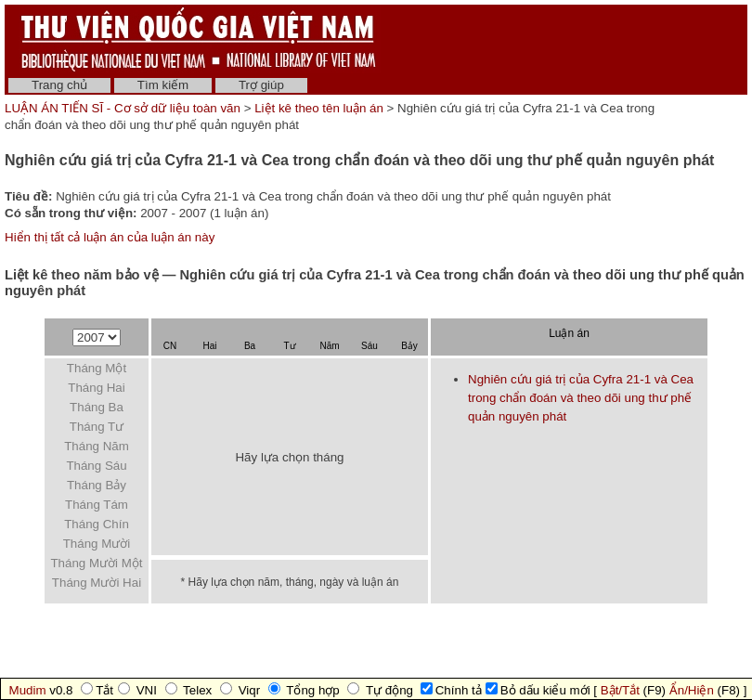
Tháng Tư (97, 427)
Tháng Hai (97, 388)
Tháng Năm (97, 446)
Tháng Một (97, 368)
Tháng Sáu (96, 466)
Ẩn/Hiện (692, 690)
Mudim (28, 690)
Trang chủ (59, 85)
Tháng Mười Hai (97, 583)
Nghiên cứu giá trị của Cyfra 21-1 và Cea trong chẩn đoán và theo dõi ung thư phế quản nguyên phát (581, 398)
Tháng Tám (97, 505)
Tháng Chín (97, 524)
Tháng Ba (97, 407)
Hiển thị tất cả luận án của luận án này (110, 237)
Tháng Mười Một (96, 563)
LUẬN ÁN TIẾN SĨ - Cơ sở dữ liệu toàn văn (124, 108)
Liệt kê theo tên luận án (319, 108)
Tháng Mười (97, 544)
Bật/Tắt (620, 690)
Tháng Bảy (97, 485)
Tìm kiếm (163, 85)
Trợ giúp (261, 85)
